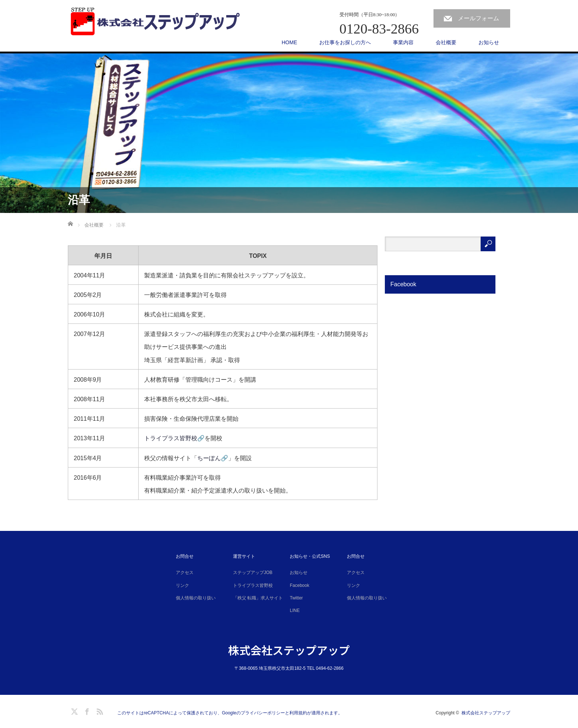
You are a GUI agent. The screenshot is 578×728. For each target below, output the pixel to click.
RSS (99, 710)
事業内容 (403, 42)
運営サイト (244, 556)
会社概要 (446, 42)
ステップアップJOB (253, 573)
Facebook (300, 585)
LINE (295, 610)
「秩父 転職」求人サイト (258, 598)
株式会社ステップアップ (289, 650)
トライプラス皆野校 (253, 585)
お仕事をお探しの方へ (345, 42)
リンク (182, 585)
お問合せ (185, 556)
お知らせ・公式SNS (310, 556)
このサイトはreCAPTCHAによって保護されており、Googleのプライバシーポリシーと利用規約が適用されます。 (230, 713)
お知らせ (489, 42)
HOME (289, 42)
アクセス (185, 573)
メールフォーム (478, 18)
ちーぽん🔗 (213, 458)
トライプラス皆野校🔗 (174, 438)
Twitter (296, 598)
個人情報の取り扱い (196, 598)
